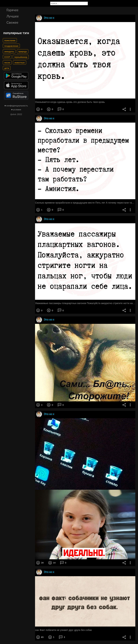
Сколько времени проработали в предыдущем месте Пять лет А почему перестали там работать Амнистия (85, 203)
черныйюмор (21, 57)
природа (23, 51)
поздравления (11, 46)
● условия (16, 109)
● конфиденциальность (16, 105)
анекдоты (9, 51)
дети (7, 68)
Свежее (12, 22)
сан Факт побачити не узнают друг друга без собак (63, 630)
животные (20, 62)
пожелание (10, 40)
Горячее (12, 10)
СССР (7, 57)
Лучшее (13, 16)
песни (7, 62)
